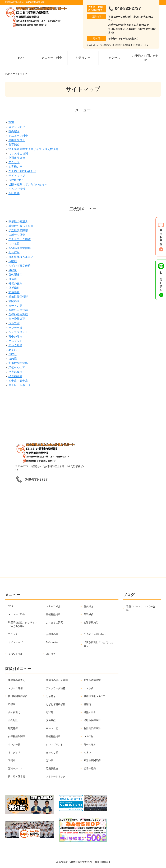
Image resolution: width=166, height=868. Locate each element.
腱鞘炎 (13, 270)
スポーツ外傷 (17, 235)
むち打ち (14, 252)
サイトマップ (17, 176)
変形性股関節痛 (18, 363)
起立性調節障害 (18, 230)
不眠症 (13, 261)
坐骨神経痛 (15, 376)
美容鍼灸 (14, 145)
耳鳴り (13, 354)
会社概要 (14, 193)
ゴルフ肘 (14, 323)
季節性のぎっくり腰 (21, 226)
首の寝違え (15, 275)
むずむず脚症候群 (20, 266)
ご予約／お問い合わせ (145, 58)
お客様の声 (83, 58)
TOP (21, 58)
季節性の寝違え (18, 221)
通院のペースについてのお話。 (141, 608)
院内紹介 (14, 131)
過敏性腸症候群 (18, 297)
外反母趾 (14, 288)
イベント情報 (17, 189)
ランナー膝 (15, 328)
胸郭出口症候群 (18, 310)
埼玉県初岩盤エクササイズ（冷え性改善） (35, 149)
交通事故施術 (17, 158)
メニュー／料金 (52, 58)
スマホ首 (14, 244)
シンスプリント (18, 332)
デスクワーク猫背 (20, 239)
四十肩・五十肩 (18, 381)
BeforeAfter (15, 180)
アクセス (114, 58)
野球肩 (13, 279)
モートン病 (15, 306)
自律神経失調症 (18, 314)
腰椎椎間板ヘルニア (21, 257)
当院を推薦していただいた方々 (28, 184)
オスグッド (15, 341)
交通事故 (14, 292)
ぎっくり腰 (15, 345)
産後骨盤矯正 (17, 140)
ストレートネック (20, 385)
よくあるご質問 (18, 154)
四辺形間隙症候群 (20, 248)
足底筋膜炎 (15, 372)
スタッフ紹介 (17, 127)
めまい (13, 350)
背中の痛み (15, 337)
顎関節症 (14, 301)
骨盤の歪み (15, 283)
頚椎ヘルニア (17, 367)
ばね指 (13, 359)
